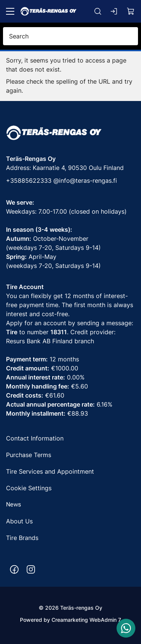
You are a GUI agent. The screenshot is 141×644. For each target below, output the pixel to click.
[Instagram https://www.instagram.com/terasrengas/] (31, 569)
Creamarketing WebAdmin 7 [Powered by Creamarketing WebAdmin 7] (86, 620)
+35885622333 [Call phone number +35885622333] (29, 181)
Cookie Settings (29, 488)
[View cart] (131, 11)
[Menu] (10, 11)
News (14, 504)
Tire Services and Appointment (50, 471)
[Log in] (114, 11)
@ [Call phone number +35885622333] (56, 181)
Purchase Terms (29, 455)
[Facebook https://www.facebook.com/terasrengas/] (14, 569)
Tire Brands (22, 538)
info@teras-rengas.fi (88, 181)
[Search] (98, 11)
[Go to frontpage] (49, 11)
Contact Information (36, 438)
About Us (19, 521)
